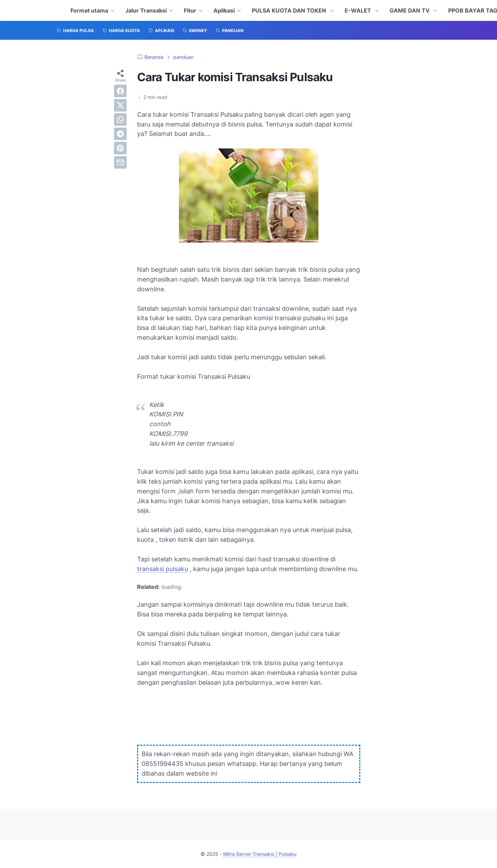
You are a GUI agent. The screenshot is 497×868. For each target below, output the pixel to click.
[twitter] (120, 105)
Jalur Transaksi (146, 10)
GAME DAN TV (410, 10)
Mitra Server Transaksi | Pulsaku (260, 854)
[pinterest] (120, 148)
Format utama (89, 10)
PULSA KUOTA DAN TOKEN (290, 10)
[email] (120, 162)
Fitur (190, 10)
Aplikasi (224, 10)
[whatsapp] (120, 120)
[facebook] (120, 91)
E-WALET (359, 10)
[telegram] (120, 134)
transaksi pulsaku (163, 569)
